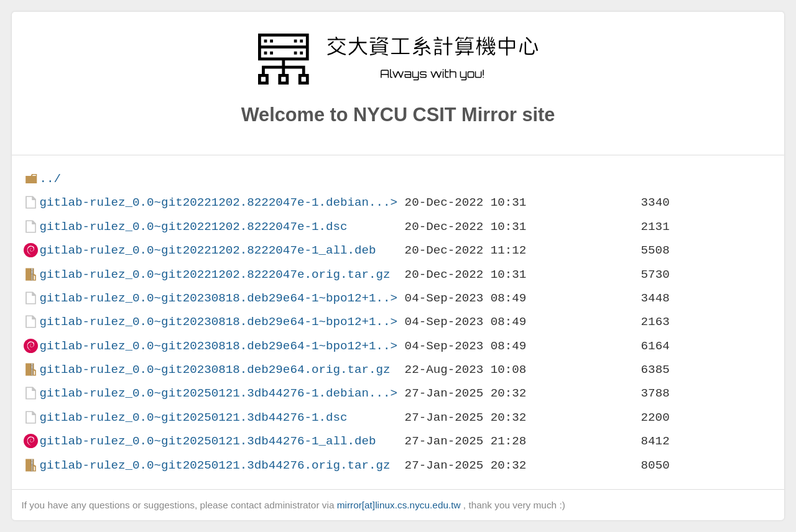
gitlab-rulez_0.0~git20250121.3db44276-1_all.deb (207, 441)
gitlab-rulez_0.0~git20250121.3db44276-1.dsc (193, 417)
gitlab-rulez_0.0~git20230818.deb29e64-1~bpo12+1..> (218, 298)
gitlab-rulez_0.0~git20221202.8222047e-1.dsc (193, 227)
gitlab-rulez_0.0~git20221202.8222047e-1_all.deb (207, 250)
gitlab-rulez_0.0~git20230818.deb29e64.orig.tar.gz (215, 369)
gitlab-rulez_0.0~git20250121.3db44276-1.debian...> (218, 393)
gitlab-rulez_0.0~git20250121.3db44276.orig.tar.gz (215, 465)
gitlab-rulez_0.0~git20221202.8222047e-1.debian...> (218, 202)
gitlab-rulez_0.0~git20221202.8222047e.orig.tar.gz (215, 274)
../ (50, 179)
